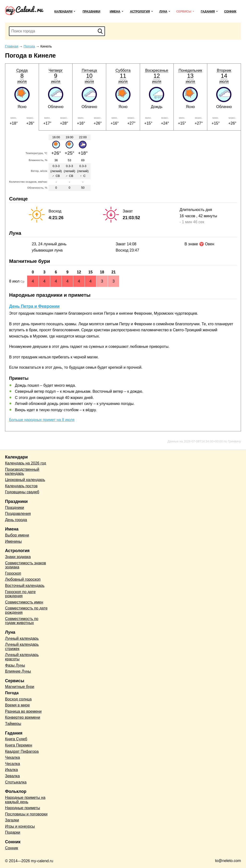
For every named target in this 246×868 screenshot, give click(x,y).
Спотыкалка (16, 782)
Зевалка (12, 776)
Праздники (92, 12)
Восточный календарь (25, 586)
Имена (115, 12)
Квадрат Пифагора (22, 751)
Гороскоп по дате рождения (20, 594)
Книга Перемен (19, 745)
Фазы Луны (15, 665)
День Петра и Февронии (34, 306)
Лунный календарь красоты (22, 657)
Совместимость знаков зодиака (26, 565)
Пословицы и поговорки (26, 814)
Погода (12, 693)
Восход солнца (18, 699)
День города (16, 520)
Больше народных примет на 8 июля (42, 420)
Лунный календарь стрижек (22, 647)
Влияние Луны (18, 671)
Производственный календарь (22, 472)
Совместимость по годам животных (22, 621)
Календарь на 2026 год (26, 463)
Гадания (208, 12)
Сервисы (184, 12)
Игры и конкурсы (20, 826)
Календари (63, 12)
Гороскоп (13, 573)
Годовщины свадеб (22, 492)
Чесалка (12, 764)
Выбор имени (17, 535)
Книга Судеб (16, 739)
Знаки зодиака (18, 557)
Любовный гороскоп (23, 579)
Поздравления (18, 514)
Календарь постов (21, 486)
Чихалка (12, 757)
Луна (163, 12)
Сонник (230, 12)
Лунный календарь (22, 638)
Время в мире (17, 705)
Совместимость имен (24, 602)
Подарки (13, 832)
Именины (13, 541)
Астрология (140, 12)
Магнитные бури (20, 687)
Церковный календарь (25, 480)
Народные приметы (23, 808)
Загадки (12, 820)
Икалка (11, 770)
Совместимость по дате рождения (26, 610)
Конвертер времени (23, 717)
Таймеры (13, 724)
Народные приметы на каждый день (25, 800)
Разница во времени (23, 711)
